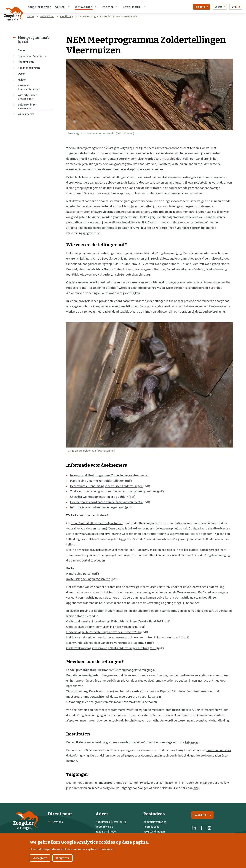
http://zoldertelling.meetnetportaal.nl (97, 523)
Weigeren (63, 861)
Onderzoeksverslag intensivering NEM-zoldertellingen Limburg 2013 (111, 648)
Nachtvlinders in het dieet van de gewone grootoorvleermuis (106, 643)
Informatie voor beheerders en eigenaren (97, 507)
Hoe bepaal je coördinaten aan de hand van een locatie (106, 502)
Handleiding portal (79, 574)
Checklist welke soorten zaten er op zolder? (99, 497)
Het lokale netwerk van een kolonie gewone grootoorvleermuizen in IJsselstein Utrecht (124, 637)
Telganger (191, 742)
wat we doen (47, 16)
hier (196, 788)
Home (31, 16)
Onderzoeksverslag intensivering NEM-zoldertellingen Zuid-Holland (111, 621)
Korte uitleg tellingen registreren (88, 579)
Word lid (203, 815)
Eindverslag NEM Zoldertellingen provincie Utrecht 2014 (103, 632)
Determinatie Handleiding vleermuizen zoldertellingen (106, 486)
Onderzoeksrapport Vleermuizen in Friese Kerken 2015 (102, 627)
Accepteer (40, 861)
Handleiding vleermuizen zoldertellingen (97, 481)
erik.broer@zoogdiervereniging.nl (133, 670)
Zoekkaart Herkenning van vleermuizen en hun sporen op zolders (113, 491)
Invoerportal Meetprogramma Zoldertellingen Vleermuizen (110, 475)
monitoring (67, 16)
